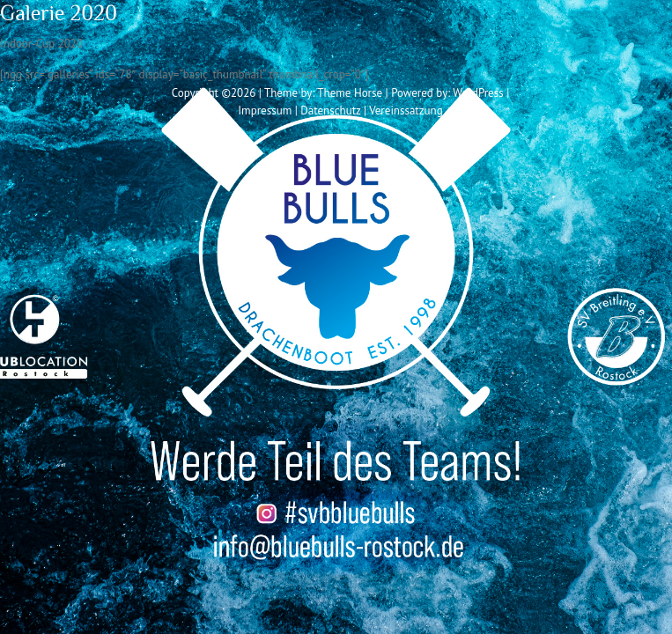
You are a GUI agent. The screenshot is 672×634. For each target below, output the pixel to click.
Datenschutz (330, 111)
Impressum (265, 111)
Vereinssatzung (406, 111)
